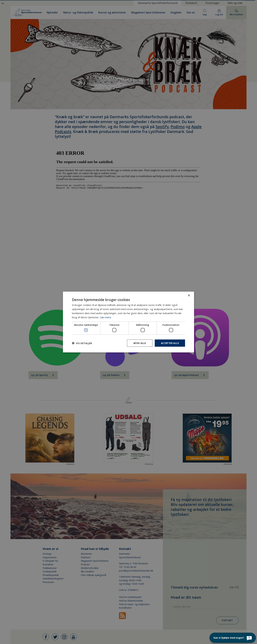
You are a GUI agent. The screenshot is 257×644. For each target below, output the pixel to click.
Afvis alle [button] (138, 343)
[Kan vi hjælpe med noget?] (233, 638)
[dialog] (128, 322)
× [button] (189, 295)
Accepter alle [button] (169, 343)
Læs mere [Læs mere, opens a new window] (106, 317)
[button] (82, 343)
